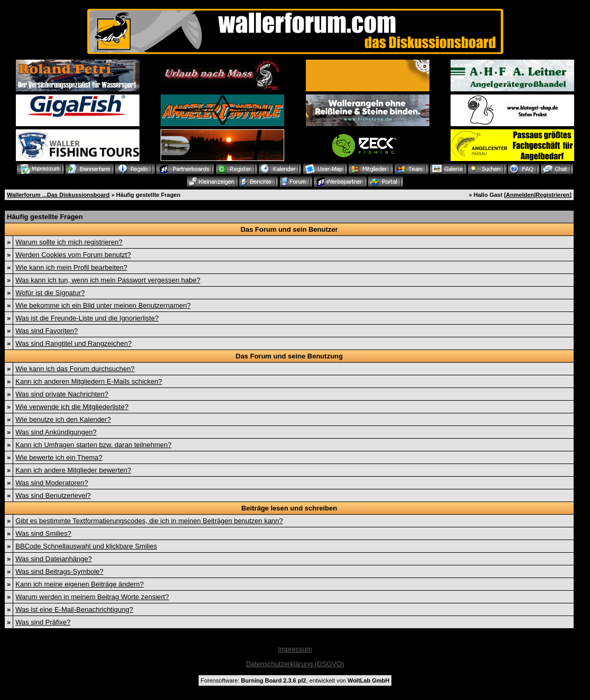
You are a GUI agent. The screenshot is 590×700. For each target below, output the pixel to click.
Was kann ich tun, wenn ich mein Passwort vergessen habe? (108, 280)
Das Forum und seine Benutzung (289, 356)
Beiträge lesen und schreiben (289, 508)
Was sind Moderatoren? (52, 483)
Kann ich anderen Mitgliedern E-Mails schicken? (88, 381)
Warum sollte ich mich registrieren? (69, 242)
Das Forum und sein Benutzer (289, 229)
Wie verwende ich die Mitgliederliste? (72, 407)
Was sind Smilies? (43, 533)
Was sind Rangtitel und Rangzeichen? (73, 343)
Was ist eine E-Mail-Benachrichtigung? (74, 609)
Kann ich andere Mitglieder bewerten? (73, 470)
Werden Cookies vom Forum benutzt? (73, 255)
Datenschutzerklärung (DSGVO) (295, 664)
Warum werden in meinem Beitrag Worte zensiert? (92, 597)
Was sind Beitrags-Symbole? (59, 571)
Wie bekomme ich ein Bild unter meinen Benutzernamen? (103, 305)
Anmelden (520, 195)
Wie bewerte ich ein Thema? (59, 457)
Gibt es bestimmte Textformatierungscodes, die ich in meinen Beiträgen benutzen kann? (149, 521)
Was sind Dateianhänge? (54, 559)
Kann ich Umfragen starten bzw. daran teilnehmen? (93, 445)
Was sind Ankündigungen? (56, 432)
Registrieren (552, 195)
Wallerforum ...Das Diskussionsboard (58, 195)
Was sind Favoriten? (46, 331)
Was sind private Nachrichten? (62, 394)
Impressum (295, 649)
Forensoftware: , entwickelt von (295, 680)
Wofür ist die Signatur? (50, 293)
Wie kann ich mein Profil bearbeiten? (71, 267)
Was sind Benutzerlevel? (53, 495)
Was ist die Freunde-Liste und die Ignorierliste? (87, 318)
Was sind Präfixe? (43, 622)
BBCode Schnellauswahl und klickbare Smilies (86, 546)
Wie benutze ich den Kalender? (63, 419)
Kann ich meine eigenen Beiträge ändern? (79, 584)
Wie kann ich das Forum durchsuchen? (75, 369)
